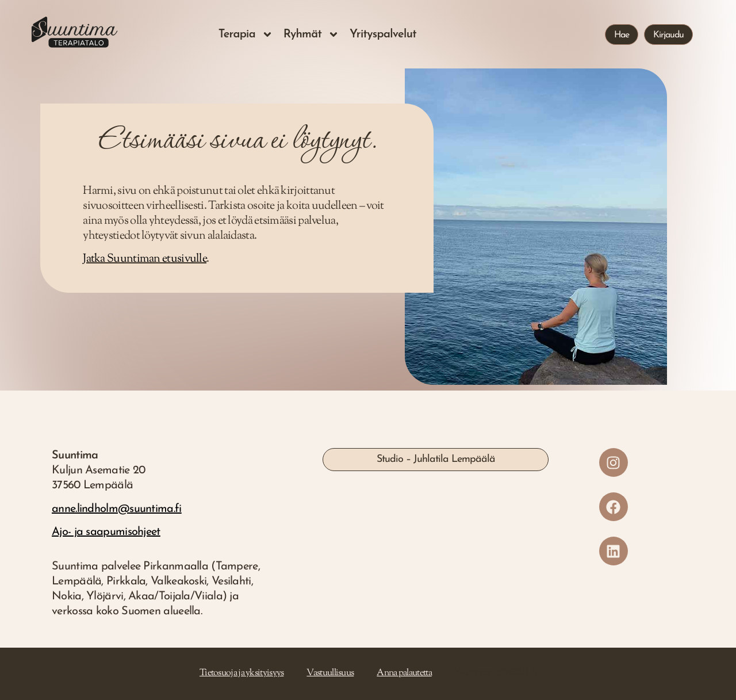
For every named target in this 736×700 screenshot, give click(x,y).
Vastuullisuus (330, 673)
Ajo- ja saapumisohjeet (106, 532)
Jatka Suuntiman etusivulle (145, 259)
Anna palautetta (404, 673)
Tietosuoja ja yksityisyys (242, 673)
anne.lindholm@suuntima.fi (117, 509)
